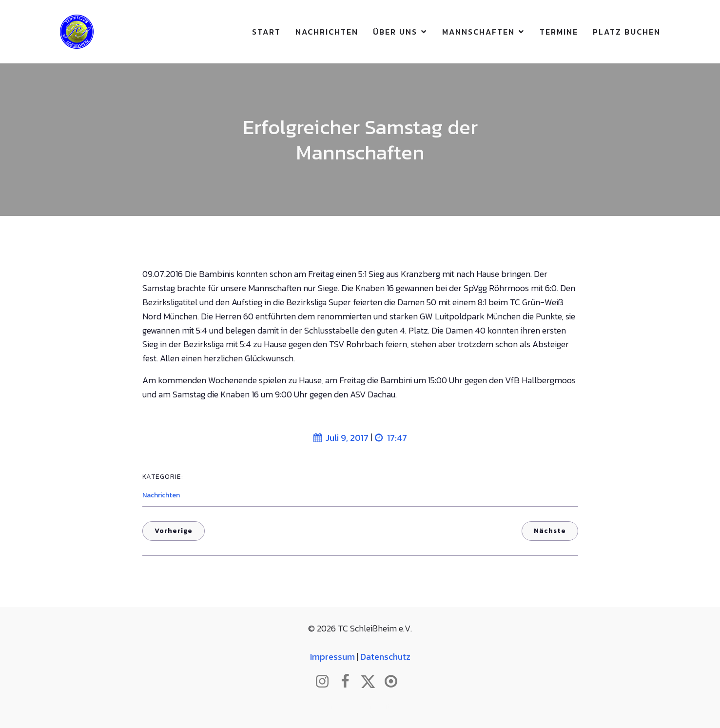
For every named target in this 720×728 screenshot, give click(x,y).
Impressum (332, 657)
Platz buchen (627, 32)
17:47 (391, 438)
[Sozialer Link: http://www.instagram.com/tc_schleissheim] (326, 682)
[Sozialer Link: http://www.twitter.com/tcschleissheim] (372, 682)
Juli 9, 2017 (341, 438)
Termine (559, 32)
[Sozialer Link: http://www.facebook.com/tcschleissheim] (349, 682)
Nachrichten (327, 32)
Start (266, 32)
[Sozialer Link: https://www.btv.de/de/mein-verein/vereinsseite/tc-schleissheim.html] (395, 682)
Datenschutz (385, 657)
